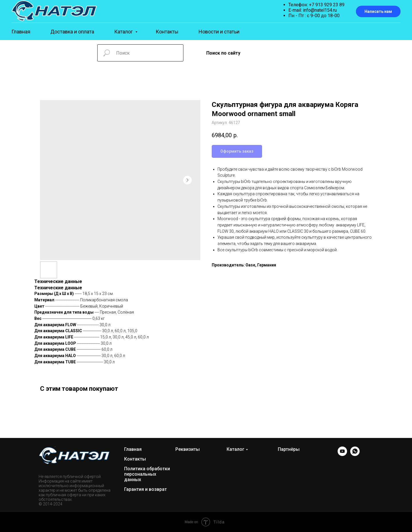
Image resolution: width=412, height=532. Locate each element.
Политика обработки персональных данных (147, 474)
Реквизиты (188, 449)
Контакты (167, 32)
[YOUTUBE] (342, 454)
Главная (21, 32)
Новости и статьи (219, 32)
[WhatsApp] (355, 454)
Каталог (124, 32)
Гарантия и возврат (145, 489)
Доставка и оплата (72, 32)
